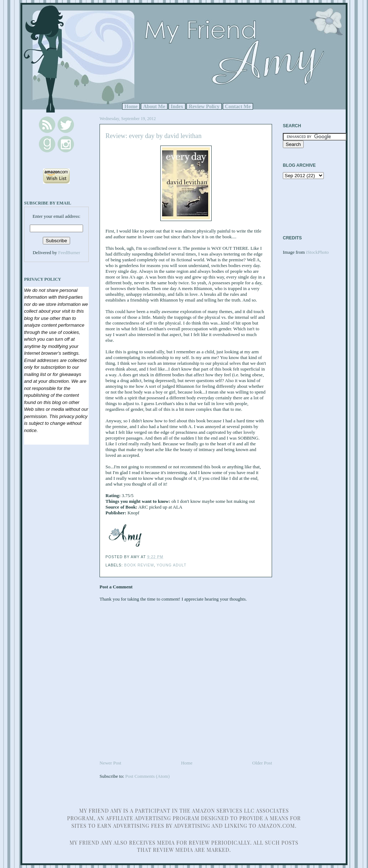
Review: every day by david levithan (154, 136)
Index (177, 106)
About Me (154, 106)
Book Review (139, 565)
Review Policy (204, 106)
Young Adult (172, 565)
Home (131, 106)
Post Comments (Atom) (148, 776)
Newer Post (110, 763)
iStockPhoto (317, 252)
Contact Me (238, 106)
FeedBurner (69, 252)
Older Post (262, 763)
